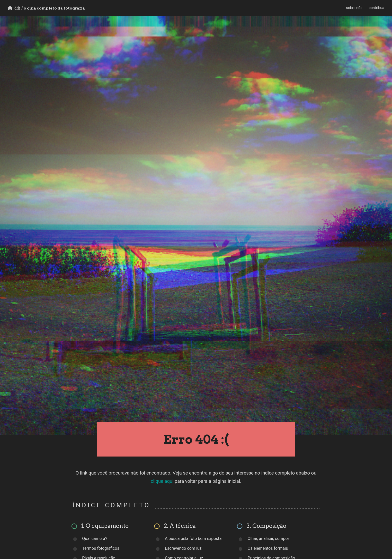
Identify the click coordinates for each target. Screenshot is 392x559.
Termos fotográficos (101, 548)
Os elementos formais (268, 548)
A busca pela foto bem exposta (193, 539)
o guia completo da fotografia (46, 8)
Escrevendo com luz (183, 548)
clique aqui (162, 481)
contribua (376, 8)
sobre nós (354, 8)
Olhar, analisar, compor (269, 539)
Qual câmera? (95, 539)
